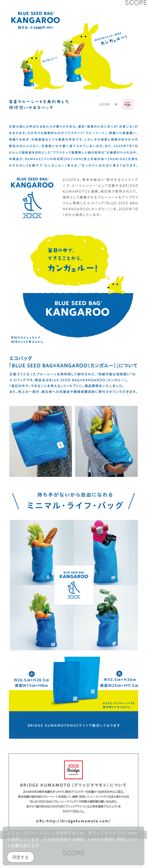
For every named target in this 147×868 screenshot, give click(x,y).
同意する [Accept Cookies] (21, 858)
